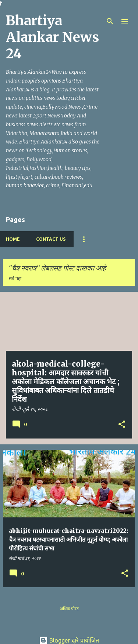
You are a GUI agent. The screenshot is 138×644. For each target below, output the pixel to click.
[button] (122, 425)
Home (13, 239)
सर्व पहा (15, 278)
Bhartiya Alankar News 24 (52, 37)
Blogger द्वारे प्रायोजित (69, 640)
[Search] (110, 21)
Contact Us (51, 239)
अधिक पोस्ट (69, 609)
